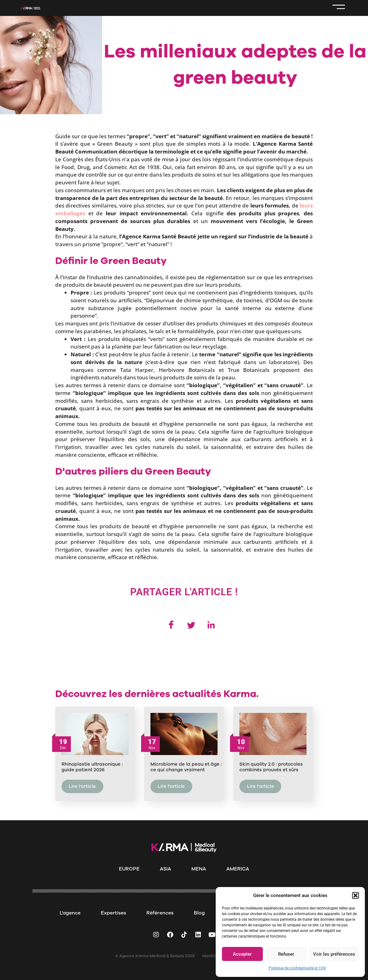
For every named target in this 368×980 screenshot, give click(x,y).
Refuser (286, 954)
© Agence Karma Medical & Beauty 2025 (155, 956)
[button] (356, 895)
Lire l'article (82, 787)
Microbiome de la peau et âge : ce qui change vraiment (186, 768)
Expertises (113, 913)
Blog (199, 913)
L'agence (70, 913)
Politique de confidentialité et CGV (297, 968)
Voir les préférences (334, 954)
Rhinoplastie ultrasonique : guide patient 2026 (92, 768)
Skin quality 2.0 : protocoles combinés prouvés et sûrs (271, 768)
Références (160, 913)
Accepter (242, 954)
